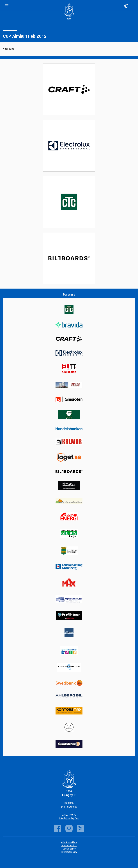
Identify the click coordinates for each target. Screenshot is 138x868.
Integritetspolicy (69, 852)
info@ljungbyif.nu (69, 819)
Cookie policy (69, 849)
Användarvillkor (69, 846)
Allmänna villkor (69, 842)
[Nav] (7, 6)
